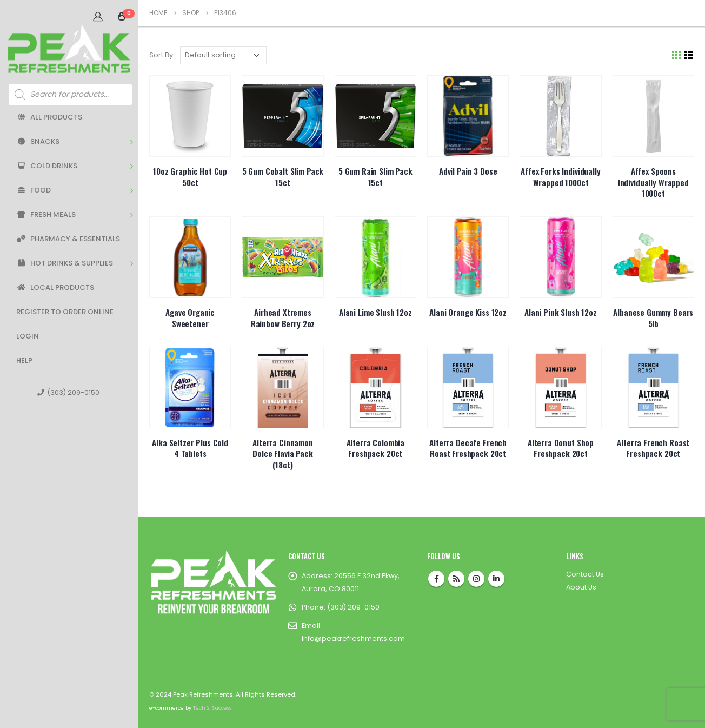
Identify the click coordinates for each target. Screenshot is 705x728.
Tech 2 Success (212, 708)
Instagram (476, 579)
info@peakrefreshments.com (353, 638)
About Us (581, 587)
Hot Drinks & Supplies (65, 263)
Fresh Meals (46, 214)
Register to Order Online (65, 312)
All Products (49, 117)
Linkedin (496, 579)
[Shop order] (223, 55)
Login (28, 336)
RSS (456, 579)
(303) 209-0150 (68, 392)
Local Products (55, 287)
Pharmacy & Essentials (68, 239)
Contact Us (585, 574)
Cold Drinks (47, 166)
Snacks (38, 141)
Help (24, 360)
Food (34, 190)
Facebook (436, 579)
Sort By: (162, 55)
